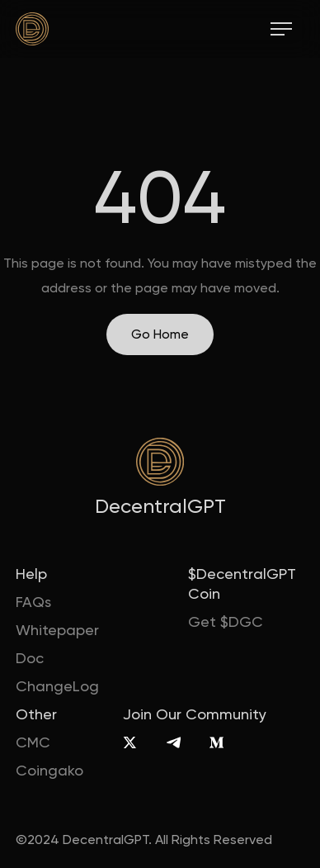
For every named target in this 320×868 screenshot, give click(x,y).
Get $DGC (226, 621)
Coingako (49, 770)
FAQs (33, 602)
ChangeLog (57, 686)
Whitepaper (57, 630)
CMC (33, 742)
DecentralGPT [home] (160, 506)
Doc (30, 658)
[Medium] (216, 742)
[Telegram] (174, 742)
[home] (32, 29)
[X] (130, 742)
